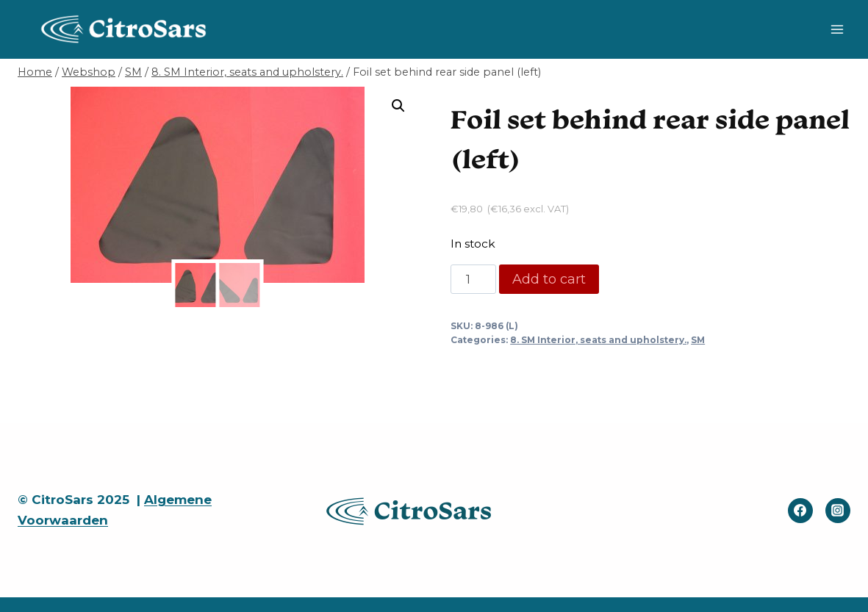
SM (698, 340)
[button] (398, 106)
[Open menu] (837, 29)
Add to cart (549, 279)
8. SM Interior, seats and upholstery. (598, 340)
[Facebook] (800, 511)
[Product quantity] (473, 279)
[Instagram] (838, 511)
